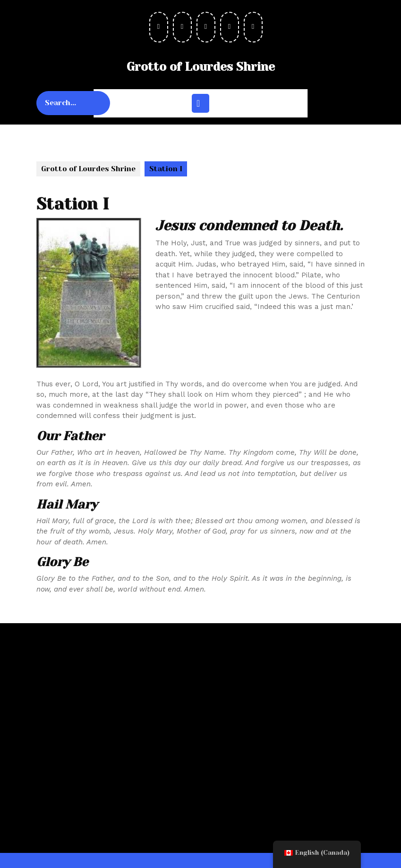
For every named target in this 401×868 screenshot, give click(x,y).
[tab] (200, 103)
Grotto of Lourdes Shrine (201, 67)
